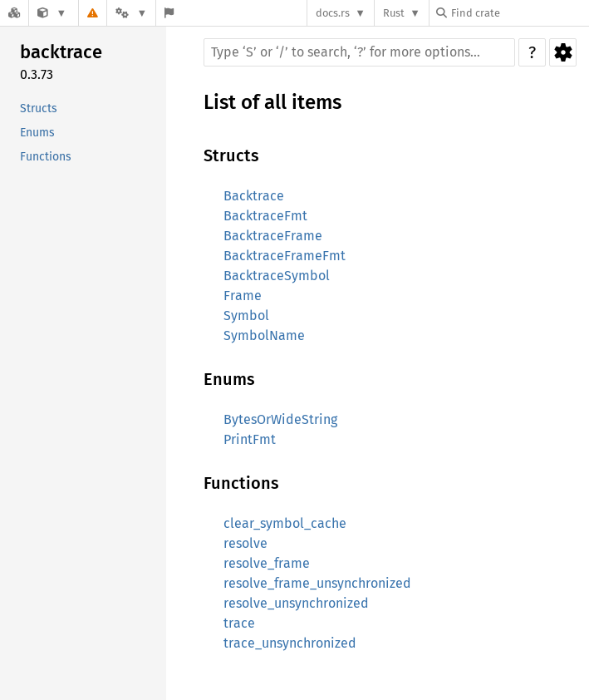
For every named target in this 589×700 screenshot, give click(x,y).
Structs (39, 108)
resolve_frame (267, 563)
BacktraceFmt (265, 216)
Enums (37, 133)
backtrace (61, 52)
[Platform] (131, 13)
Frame (243, 296)
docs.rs (333, 13)
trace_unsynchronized (290, 643)
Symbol (246, 315)
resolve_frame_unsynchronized (317, 583)
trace (239, 623)
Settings (563, 52)
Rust (394, 13)
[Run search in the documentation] (359, 52)
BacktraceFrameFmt (285, 256)
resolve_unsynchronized (296, 603)
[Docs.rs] (14, 13)
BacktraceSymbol (277, 276)
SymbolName (264, 335)
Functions (46, 157)
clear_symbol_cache (285, 523)
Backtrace (254, 196)
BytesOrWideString (280, 419)
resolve (245, 543)
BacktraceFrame (273, 236)
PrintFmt (250, 439)
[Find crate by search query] (519, 13)
